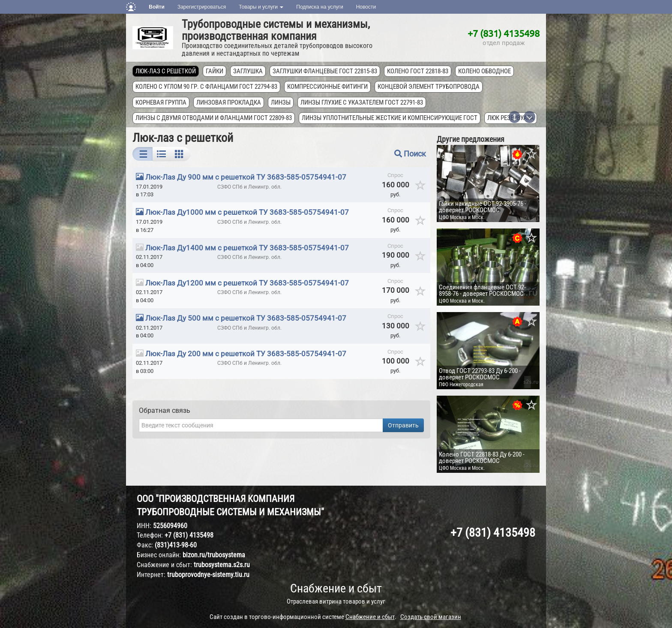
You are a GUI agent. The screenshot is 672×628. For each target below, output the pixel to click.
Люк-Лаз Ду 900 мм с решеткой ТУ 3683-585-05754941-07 (246, 177)
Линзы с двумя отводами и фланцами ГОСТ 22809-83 (214, 118)
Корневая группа (161, 102)
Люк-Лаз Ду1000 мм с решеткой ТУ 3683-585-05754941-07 (247, 212)
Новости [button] (366, 7)
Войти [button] (157, 7)
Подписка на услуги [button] (319, 7)
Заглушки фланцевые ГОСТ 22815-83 (325, 71)
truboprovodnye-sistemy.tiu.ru (208, 575)
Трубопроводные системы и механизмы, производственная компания (276, 30)
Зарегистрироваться (202, 7)
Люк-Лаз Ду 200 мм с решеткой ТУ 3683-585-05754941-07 (246, 354)
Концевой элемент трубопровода (429, 87)
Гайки (214, 71)
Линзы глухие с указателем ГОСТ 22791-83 (362, 102)
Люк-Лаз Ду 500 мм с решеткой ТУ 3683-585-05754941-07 (246, 318)
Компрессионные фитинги (327, 87)
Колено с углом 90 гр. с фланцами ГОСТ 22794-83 (206, 87)
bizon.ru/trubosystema (214, 555)
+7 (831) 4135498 (504, 33)
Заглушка (248, 71)
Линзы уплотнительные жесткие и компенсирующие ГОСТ (390, 118)
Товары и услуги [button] (261, 7)
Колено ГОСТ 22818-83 (418, 71)
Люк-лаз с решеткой (166, 71)
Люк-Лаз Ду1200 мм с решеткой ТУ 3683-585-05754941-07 (247, 283)
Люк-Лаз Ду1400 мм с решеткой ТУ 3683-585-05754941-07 (247, 248)
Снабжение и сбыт (336, 588)
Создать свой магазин (431, 617)
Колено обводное (484, 71)
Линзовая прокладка (229, 102)
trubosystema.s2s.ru (222, 565)
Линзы (281, 102)
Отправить (403, 425)
